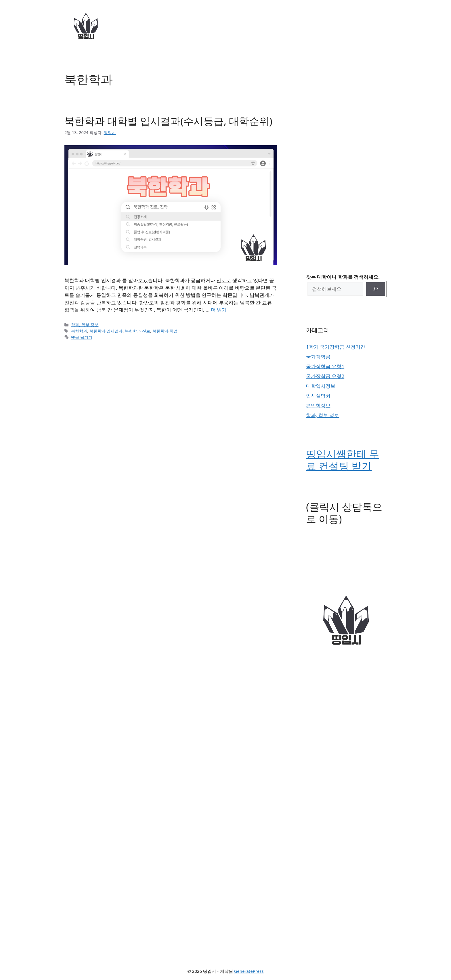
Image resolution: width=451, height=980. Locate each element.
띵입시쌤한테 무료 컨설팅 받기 (343, 460)
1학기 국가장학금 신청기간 (336, 347)
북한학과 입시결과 (106, 331)
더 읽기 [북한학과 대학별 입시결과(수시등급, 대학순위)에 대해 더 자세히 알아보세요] (219, 310)
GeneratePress (249, 971)
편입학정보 (318, 405)
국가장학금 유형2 (325, 376)
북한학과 (79, 331)
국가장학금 (318, 357)
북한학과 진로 (137, 331)
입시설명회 (318, 396)
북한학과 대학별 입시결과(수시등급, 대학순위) (168, 121)
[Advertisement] (346, 158)
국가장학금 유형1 (325, 366)
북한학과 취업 (165, 331)
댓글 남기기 (82, 337)
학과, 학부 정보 (85, 325)
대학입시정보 (321, 386)
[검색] (376, 289)
